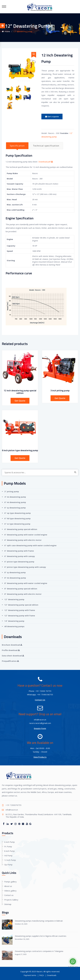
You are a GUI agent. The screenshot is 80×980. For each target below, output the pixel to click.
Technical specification (46, 146)
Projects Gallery (11, 900)
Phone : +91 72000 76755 (40, 691)
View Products (40, 757)
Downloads (52, 975)
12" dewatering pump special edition (21, 605)
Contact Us (40, 700)
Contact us (9, 895)
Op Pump (8, 865)
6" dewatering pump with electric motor (23, 540)
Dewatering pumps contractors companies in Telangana (39, 951)
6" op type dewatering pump (18, 513)
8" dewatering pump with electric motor (23, 594)
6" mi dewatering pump (15, 502)
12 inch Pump (10, 860)
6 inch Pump (9, 842)
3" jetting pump (12, 491)
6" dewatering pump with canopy (20, 556)
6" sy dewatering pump (15, 508)
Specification (17, 146)
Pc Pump (8, 846)
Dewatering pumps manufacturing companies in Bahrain (39, 921)
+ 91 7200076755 (14, 805)
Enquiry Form (40, 728)
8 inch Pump (9, 851)
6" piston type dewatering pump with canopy (25, 567)
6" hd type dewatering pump (17, 518)
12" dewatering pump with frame (20, 610)
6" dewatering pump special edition (21, 529)
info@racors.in (40, 720)
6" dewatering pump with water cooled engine (26, 535)
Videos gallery (10, 891)
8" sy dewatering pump (15, 572)
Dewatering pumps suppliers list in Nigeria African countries (41, 936)
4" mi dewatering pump (15, 497)
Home (6, 31)
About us (8, 886)
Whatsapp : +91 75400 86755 (40, 694)
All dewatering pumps (14, 626)
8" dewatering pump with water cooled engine (26, 583)
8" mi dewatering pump (15, 578)
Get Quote (20, 401)
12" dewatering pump (14, 599)
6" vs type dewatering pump (17, 524)
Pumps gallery (10, 882)
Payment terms (30, 975)
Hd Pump (8, 856)
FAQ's (42, 975)
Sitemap (8, 904)
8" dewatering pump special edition (21, 589)
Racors (39, 971)
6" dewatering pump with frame (19, 551)
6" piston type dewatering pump (19, 562)
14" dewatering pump (14, 621)
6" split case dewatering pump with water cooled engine (30, 545)
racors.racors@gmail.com (40, 723)
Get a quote (52, 116)
